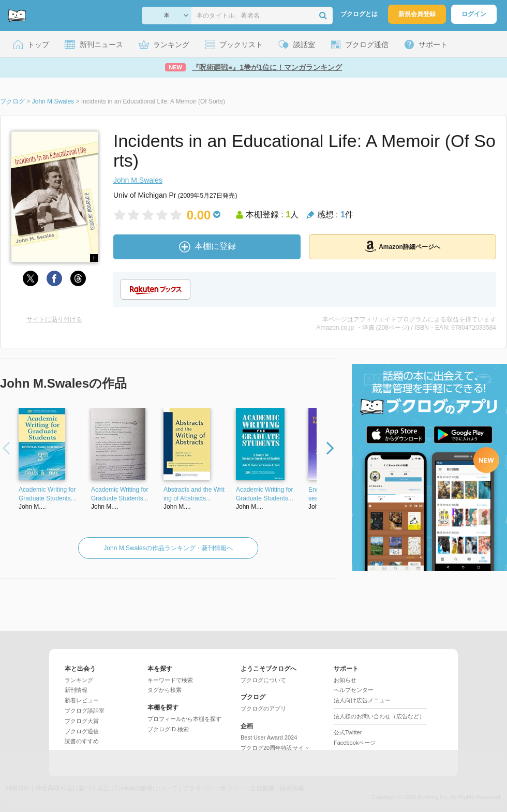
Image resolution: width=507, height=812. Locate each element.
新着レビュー (82, 700)
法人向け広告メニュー (362, 700)
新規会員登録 (417, 14)
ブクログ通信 (82, 731)
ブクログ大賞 (82, 721)
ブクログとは (359, 14)
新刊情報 (76, 690)
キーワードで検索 (170, 680)
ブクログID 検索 (168, 729)
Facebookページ (355, 743)
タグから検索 (165, 690)
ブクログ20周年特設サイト (275, 748)
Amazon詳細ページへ (402, 246)
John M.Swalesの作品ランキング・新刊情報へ (168, 548)
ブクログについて (263, 680)
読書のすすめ (82, 741)
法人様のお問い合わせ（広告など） (379, 716)
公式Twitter (348, 732)
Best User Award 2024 (269, 737)
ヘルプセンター (354, 690)
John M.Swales (138, 180)
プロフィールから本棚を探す (184, 719)
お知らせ (345, 680)
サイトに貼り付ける (54, 319)
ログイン (474, 14)
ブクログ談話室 (85, 711)
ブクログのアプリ (263, 708)
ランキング (79, 680)
